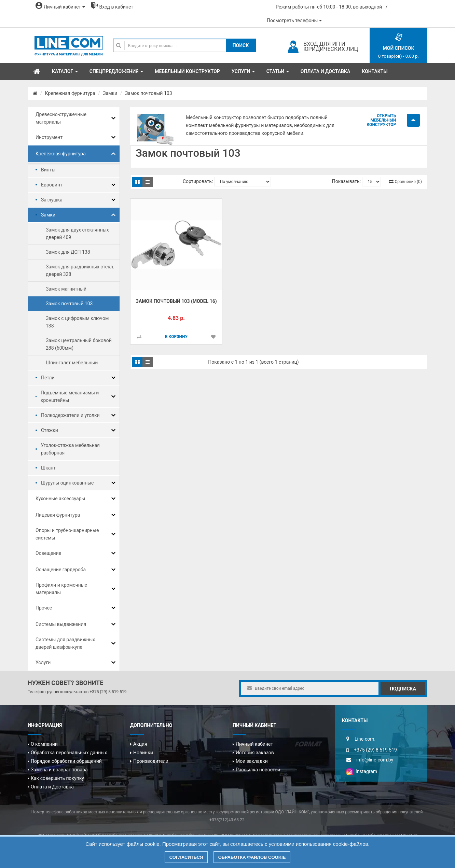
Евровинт (52, 185)
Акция (140, 744)
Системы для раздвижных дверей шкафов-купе (65, 643)
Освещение (48, 553)
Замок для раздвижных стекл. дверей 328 (80, 270)
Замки (110, 93)
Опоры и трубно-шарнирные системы (67, 534)
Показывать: (346, 181)
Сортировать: (198, 181)
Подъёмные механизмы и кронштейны (70, 396)
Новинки (143, 753)
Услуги (43, 662)
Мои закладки (252, 761)
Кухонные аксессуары (60, 499)
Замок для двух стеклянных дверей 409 (77, 234)
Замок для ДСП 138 (68, 252)
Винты (48, 170)
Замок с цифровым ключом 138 (77, 322)
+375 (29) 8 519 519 (108, 692)
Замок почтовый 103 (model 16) (176, 301)
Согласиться (186, 857)
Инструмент (49, 137)
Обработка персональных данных (69, 753)
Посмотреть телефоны (294, 20)
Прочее (44, 608)
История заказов (255, 753)
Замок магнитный (66, 289)
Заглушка (52, 200)
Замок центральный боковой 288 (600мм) (79, 344)
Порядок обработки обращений (66, 761)
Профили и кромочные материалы (61, 589)
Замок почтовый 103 (148, 93)
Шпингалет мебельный (72, 363)
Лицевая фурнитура (58, 515)
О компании (44, 744)
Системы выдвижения (61, 624)
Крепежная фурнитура (70, 93)
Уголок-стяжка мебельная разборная (70, 449)
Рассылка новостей (258, 770)
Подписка (403, 689)
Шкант (48, 468)
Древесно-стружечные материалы (61, 118)
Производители (151, 761)
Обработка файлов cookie (252, 857)
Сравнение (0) (408, 182)
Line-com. (365, 739)
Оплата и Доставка (52, 787)
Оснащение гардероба (61, 570)
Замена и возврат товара (59, 770)
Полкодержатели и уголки (70, 415)
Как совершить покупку (57, 778)
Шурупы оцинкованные (67, 483)
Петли (48, 378)
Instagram (362, 771)
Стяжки (50, 430)
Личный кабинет (254, 744)
